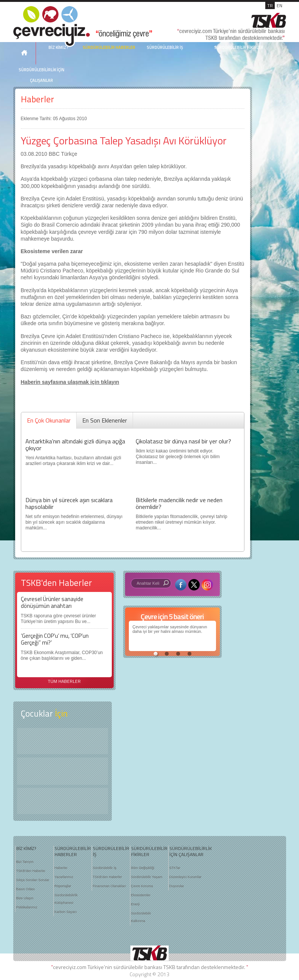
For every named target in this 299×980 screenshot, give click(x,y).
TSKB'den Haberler (31, 871)
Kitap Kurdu (63, 801)
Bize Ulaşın (25, 898)
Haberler (38, 99)
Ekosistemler (141, 895)
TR (270, 5)
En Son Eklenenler (105, 420)
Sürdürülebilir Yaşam (147, 877)
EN (279, 5)
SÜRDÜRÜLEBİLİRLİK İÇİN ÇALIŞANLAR (41, 75)
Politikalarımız (27, 907)
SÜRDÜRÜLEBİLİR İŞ (165, 47)
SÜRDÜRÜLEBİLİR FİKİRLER (239, 47)
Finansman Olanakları (110, 886)
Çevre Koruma (142, 886)
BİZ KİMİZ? (26, 848)
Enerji (135, 904)
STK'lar (175, 868)
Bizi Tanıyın (25, 862)
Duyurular (177, 886)
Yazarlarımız (64, 877)
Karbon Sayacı (66, 912)
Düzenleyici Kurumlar (186, 877)
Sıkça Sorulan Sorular (33, 880)
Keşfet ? (63, 741)
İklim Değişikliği (143, 868)
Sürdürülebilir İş (105, 868)
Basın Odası (26, 889)
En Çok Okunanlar (49, 420)
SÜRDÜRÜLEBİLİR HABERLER (109, 47)
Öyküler (63, 771)
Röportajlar (63, 886)
